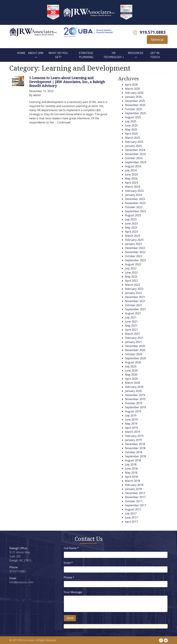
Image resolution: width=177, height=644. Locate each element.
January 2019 (133, 440)
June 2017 (131, 518)
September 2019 (136, 407)
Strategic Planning (86, 55)
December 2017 (135, 493)
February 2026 (134, 93)
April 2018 (131, 477)
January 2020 (133, 391)
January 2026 (133, 97)
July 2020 (131, 366)
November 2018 (135, 448)
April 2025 (131, 134)
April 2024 (131, 183)
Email (68, 563)
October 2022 (134, 256)
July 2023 (131, 219)
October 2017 (134, 501)
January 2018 (133, 489)
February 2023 (134, 240)
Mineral (157, 40)
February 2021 (134, 338)
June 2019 (131, 420)
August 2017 (133, 509)
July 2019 (131, 415)
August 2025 (133, 117)
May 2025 (131, 130)
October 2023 (134, 207)
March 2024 (133, 187)
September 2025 (136, 113)
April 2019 (131, 428)
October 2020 (134, 354)
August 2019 (133, 411)
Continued (64, 122)
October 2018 (134, 452)
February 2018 (134, 485)
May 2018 (131, 473)
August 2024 (133, 166)
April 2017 (131, 522)
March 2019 (133, 432)
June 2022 (131, 272)
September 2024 (136, 162)
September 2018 (136, 456)
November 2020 (135, 350)
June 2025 (131, 125)
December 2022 (135, 248)
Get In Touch (155, 55)
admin (37, 95)
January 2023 (133, 244)
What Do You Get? (58, 55)
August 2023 (133, 215)
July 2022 (131, 268)
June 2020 (131, 371)
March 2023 (133, 236)
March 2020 (133, 383)
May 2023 (131, 228)
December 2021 (135, 297)
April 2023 (131, 232)
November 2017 (135, 497)
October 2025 (134, 109)
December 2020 (135, 346)
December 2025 (135, 101)
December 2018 (135, 444)
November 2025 (135, 105)
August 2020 (133, 362)
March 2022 (133, 285)
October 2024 (134, 158)
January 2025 (133, 146)
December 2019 (135, 395)
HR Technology (113, 55)
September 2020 (136, 358)
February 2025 (134, 142)
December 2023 (135, 199)
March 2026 (133, 89)
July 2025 (131, 121)
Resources (136, 53)
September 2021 (136, 309)
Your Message (73, 592)
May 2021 (131, 326)
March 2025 (133, 138)
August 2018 (133, 460)
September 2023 (136, 211)
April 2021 (131, 330)
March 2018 (133, 481)
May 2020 (131, 375)
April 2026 (131, 85)
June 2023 (131, 223)
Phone (69, 577)
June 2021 (131, 321)
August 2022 (133, 264)
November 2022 (135, 252)
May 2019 (131, 424)
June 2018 (131, 469)
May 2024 (131, 179)
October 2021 (134, 305)
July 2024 (131, 170)
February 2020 (134, 387)
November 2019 (135, 399)
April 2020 (131, 379)
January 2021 (133, 342)
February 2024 (134, 191)
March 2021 (133, 334)
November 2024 (135, 154)
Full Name (71, 548)
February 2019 (134, 436)
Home (21, 53)
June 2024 (131, 174)
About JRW (36, 53)
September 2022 (136, 260)
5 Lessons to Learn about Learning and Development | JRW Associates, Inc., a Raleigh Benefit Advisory (67, 82)
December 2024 (135, 150)
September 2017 (136, 505)
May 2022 (131, 277)
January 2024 (133, 195)
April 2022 (131, 281)
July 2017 (131, 513)
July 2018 (131, 464)
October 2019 (134, 403)
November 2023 (135, 203)
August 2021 (133, 313)
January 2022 (133, 293)
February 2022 (134, 289)
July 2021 (131, 317)
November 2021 (135, 301)
